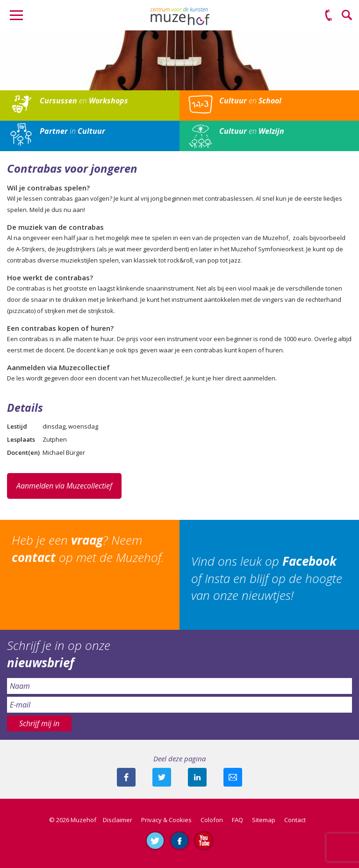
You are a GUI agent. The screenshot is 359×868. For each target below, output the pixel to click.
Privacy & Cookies (166, 820)
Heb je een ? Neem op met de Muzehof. (88, 548)
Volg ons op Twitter (155, 840)
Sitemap (264, 820)
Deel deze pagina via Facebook (126, 777)
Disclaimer (118, 820)
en (84, 101)
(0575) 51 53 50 (329, 15)
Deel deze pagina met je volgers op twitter (162, 777)
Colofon (212, 820)
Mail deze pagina (233, 777)
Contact (295, 820)
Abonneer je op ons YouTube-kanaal (204, 840)
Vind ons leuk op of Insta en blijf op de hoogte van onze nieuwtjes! (267, 578)
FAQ (237, 820)
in (72, 131)
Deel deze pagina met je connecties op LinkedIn (197, 777)
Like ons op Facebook (179, 840)
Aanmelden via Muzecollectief (64, 486)
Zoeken (347, 15)
